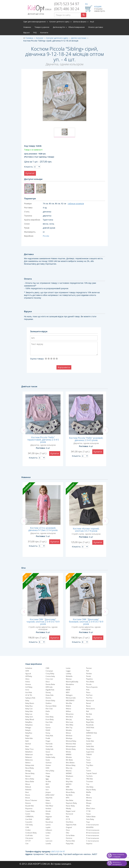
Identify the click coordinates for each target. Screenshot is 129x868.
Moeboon (69, 776)
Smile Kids (90, 741)
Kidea (48, 800)
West (88, 795)
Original (69, 827)
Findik (48, 738)
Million (68, 711)
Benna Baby (30, 773)
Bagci (27, 736)
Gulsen (48, 765)
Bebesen (29, 757)
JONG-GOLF (50, 795)
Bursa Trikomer (31, 800)
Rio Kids (89, 714)
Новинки (27, 27)
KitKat (48, 814)
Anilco (28, 682)
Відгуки (26, 33)
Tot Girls (89, 776)
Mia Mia (69, 703)
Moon (68, 779)
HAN (47, 768)
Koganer (49, 817)
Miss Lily (69, 768)
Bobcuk (28, 787)
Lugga (68, 671)
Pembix (89, 674)
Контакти (44, 33)
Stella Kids (90, 746)
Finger (48, 741)
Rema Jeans (91, 709)
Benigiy (28, 771)
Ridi (88, 711)
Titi (87, 768)
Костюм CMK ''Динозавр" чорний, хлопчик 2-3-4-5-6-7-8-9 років (43, 622)
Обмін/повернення (76, 27)
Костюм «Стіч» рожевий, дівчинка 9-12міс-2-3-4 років (43, 529)
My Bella (69, 795)
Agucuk (28, 674)
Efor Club (49, 709)
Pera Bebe (90, 682)
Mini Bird (69, 717)
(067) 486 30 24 (67, 9)
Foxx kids (49, 746)
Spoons (89, 744)
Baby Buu (29, 706)
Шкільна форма (80, 22)
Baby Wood (30, 719)
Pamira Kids (70, 841)
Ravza (88, 706)
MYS (68, 798)
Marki (68, 687)
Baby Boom (30, 703)
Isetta (48, 787)
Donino (48, 698)
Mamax (69, 679)
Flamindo (49, 744)
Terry (88, 757)
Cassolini (29, 822)
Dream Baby (50, 701)
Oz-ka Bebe (70, 835)
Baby (27, 701)
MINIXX (69, 754)
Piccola (89, 684)
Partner (89, 668)
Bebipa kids (30, 765)
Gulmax (49, 763)
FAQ (35, 33)
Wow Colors (91, 808)
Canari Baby (30, 811)
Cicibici (28, 830)
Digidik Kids (50, 690)
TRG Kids (89, 779)
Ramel (89, 703)
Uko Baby (90, 787)
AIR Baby (29, 676)
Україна (89, 844)
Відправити (64, 367)
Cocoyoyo (49, 671)
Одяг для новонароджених (35, 22)
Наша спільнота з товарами (118, 856)
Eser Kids (49, 722)
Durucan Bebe (51, 706)
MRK (68, 787)
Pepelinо (89, 679)
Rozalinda (90, 725)
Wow (88, 806)
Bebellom (29, 752)
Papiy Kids (70, 844)
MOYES (69, 784)
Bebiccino (29, 760)
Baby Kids (29, 711)
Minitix (68, 752)
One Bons (70, 822)
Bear (27, 746)
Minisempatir (71, 746)
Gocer (48, 752)
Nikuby (68, 808)
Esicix (48, 725)
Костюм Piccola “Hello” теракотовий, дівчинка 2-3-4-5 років (43, 440)
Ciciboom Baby (31, 833)
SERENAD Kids (92, 733)
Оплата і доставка (96, 27)
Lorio (48, 838)
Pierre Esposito (92, 687)
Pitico (88, 692)
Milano (68, 709)
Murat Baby (70, 792)
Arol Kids (29, 692)
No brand (69, 814)
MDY (68, 692)
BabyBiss (29, 722)
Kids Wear (49, 806)
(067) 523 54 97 (67, 4)
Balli (27, 741)
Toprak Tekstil (91, 773)
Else (47, 714)
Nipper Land (71, 811)
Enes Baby (50, 717)
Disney (48, 692)
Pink (88, 690)
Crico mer (49, 679)
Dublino (49, 703)
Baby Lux (29, 714)
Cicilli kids (29, 835)
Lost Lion (49, 841)
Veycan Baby (91, 790)
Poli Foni (89, 695)
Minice (68, 733)
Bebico (28, 763)
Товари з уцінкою (42, 27)
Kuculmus (49, 822)
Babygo (28, 727)
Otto (68, 833)
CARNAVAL (30, 817)
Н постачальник (93, 835)
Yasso (88, 814)
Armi (27, 690)
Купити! (30, 173)
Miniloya (69, 738)
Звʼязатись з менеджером (117, 863)
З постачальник (92, 825)
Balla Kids (29, 738)
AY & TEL (29, 695)
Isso (47, 790)
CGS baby (29, 825)
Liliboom (49, 830)
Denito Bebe (50, 684)
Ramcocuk (90, 701)
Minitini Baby (71, 749)
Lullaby (69, 674)
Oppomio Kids (71, 825)
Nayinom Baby (71, 803)
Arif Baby (29, 687)
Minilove (69, 736)
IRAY (47, 784)
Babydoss (29, 725)
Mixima (69, 771)
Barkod (28, 744)
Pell (88, 671)
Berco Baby (30, 779)
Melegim (69, 695)
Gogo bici (49, 754)
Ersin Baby (50, 719)
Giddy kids (50, 749)
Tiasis (88, 760)
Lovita (68, 668)
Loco (47, 835)
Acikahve (29, 668)
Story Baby (90, 749)
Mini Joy (69, 719)
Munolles (69, 790)
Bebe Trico (29, 749)
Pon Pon (89, 698)
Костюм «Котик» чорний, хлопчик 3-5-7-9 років (86, 530)
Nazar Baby (70, 806)
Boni (27, 792)
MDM (68, 690)
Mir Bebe (69, 760)
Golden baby (50, 757)
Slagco (89, 738)
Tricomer (90, 781)
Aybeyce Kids (30, 698)
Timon (89, 763)
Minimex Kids (71, 744)
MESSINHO (70, 701)
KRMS (48, 819)
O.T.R (68, 819)
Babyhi (28, 730)
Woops (89, 803)
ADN (27, 671)
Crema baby (50, 676)
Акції (92, 22)
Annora (28, 684)
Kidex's (48, 803)
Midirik (68, 706)
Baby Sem (29, 717)
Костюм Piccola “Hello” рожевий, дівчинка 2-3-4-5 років (86, 439)
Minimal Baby (71, 741)
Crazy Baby (50, 674)
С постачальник (93, 841)
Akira (27, 679)
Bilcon (28, 784)
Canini (28, 814)
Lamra (48, 825)
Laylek (48, 827)
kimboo (48, 808)
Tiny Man (90, 765)
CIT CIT (28, 841)
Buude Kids (30, 806)
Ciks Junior (29, 838)
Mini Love (69, 722)
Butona (28, 803)
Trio (88, 784)
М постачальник (93, 833)
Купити (55, 453)
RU (87, 4)
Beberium (29, 754)
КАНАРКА (90, 827)
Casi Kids (29, 819)
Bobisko (28, 790)
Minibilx (69, 730)
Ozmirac (69, 838)
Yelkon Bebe (91, 817)
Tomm (89, 771)
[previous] (24, 430)
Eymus (48, 727)
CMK (47, 668)
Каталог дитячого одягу (59, 22)
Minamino (70, 714)
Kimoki (48, 811)
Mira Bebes (70, 763)
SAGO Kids (90, 727)
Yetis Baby (90, 819)
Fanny (48, 733)
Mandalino (70, 684)
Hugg (48, 776)
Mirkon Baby (71, 765)
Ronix (88, 717)
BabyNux (29, 733)
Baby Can (29, 709)
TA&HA (89, 754)
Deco (48, 682)
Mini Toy (69, 727)
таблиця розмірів (76, 204)
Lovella (48, 844)
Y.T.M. (88, 811)
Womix (89, 800)
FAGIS (48, 730)
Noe (67, 817)
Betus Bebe (30, 781)
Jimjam (48, 792)
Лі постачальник (93, 830)
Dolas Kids (50, 695)
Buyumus (29, 808)
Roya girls (90, 719)
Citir (27, 844)
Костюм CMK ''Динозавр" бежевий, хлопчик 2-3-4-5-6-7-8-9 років (86, 622)
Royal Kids (90, 722)
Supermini (90, 752)
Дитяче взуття (59, 27)
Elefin (48, 711)
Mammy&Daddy (72, 682)
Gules (48, 760)
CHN (27, 827)
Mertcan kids (71, 698)
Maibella (69, 676)
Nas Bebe (70, 800)
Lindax (48, 833)
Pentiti (89, 676)
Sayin (88, 730)
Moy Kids (69, 781)
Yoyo (88, 822)
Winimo (89, 798)
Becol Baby (30, 768)
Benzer (28, 776)
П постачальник (93, 838)
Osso (68, 830)
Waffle (89, 792)
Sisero (89, 736)
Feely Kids (49, 736)
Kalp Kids (49, 798)
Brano (28, 795)
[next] (105, 430)
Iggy (47, 779)
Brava (28, 798)
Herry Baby (50, 771)
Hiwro (48, 773)
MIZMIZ (69, 773)
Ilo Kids (48, 781)
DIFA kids (49, 687)
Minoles (69, 757)
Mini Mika (70, 725)
